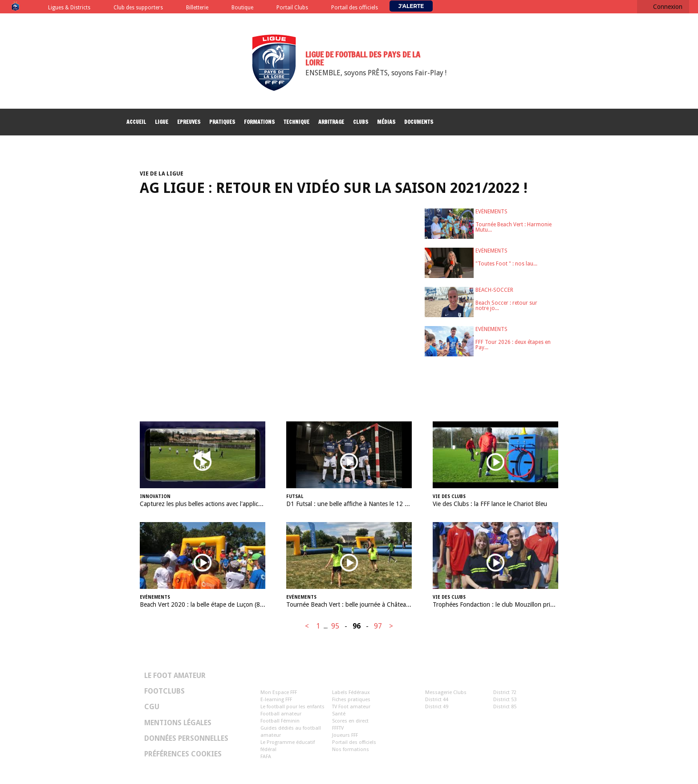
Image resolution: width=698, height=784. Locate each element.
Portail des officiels (355, 8)
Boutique (242, 8)
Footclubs (164, 691)
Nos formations (351, 749)
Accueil (136, 122)
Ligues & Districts (69, 8)
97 (378, 626)
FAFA (266, 757)
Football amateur (281, 714)
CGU (152, 707)
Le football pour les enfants (292, 707)
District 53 (505, 700)
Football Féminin (280, 721)
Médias (386, 122)
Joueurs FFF (345, 735)
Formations (259, 122)
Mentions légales (178, 723)
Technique (296, 122)
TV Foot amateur (351, 707)
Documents (419, 122)
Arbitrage (331, 122)
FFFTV (338, 728)
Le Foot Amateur (175, 676)
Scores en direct (350, 721)
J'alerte (411, 6)
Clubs (361, 122)
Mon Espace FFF (279, 692)
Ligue (162, 122)
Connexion (668, 7)
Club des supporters (138, 8)
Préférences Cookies (183, 754)
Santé (339, 714)
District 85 (505, 707)
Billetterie (197, 8)
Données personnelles (186, 739)
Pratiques (222, 122)
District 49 (437, 707)
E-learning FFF (276, 700)
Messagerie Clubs (446, 692)
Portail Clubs (292, 8)
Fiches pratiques (351, 700)
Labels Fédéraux (351, 692)
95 (335, 626)
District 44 (437, 700)
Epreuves (189, 122)
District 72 (505, 692)
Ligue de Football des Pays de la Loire (363, 58)
